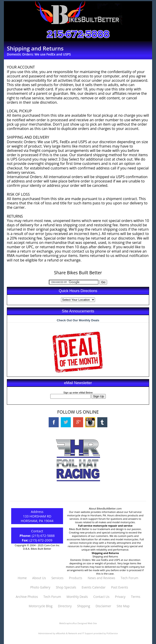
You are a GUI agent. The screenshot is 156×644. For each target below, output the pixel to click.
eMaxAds (61, 633)
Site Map (123, 606)
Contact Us (102, 597)
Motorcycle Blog (41, 606)
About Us (39, 578)
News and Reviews (101, 578)
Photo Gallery (40, 587)
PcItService (112, 633)
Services (57, 578)
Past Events (119, 587)
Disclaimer (103, 606)
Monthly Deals (77, 597)
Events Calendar (94, 587)
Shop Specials (66, 587)
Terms (136, 597)
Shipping (84, 606)
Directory (65, 606)
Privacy (120, 597)
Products (76, 578)
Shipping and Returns (105, 556)
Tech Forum (129, 578)
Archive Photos (27, 597)
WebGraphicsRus (68, 623)
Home (22, 578)
